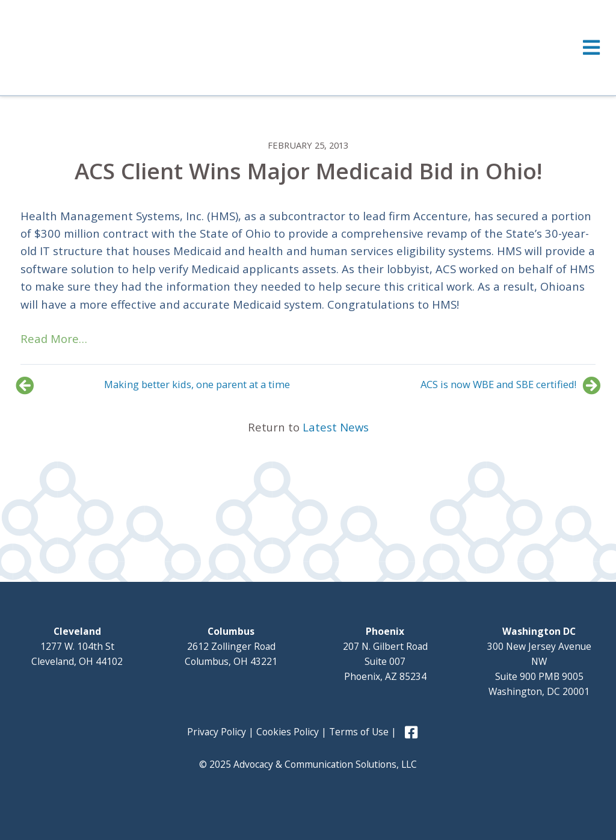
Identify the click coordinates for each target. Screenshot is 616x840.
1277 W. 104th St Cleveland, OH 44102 (77, 646)
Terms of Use (359, 732)
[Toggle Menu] (308, 48)
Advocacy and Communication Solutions (119, 46)
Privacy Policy (217, 732)
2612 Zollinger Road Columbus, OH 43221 (231, 646)
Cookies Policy (288, 732)
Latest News (336, 427)
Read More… (54, 338)
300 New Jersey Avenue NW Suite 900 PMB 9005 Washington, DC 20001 (539, 661)
